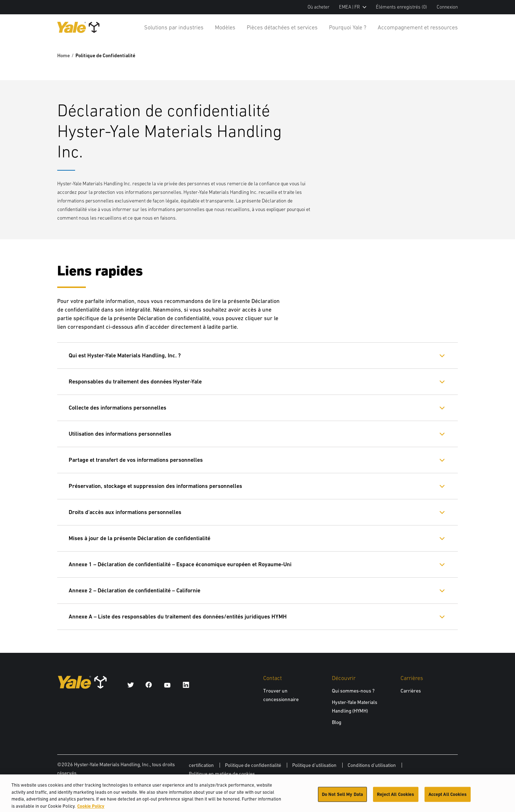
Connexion (447, 7)
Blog (337, 722)
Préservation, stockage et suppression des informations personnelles (155, 486)
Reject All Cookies (396, 797)
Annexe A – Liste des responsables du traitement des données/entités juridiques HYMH (178, 617)
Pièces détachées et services (282, 27)
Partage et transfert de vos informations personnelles (136, 460)
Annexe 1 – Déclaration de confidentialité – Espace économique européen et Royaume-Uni (180, 564)
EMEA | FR (353, 7)
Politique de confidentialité (253, 765)
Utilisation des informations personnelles (120, 434)
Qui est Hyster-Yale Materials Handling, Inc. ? (125, 355)
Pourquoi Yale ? (348, 27)
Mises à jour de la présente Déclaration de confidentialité (139, 538)
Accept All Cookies (448, 797)
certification (201, 765)
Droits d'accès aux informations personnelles (125, 512)
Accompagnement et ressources (418, 27)
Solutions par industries (174, 27)
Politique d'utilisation (314, 765)
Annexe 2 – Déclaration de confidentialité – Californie (134, 590)
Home (63, 55)
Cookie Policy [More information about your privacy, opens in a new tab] (91, 809)
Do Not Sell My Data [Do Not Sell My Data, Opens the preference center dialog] (342, 797)
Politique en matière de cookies (222, 774)
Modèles (225, 27)
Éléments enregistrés (401, 7)
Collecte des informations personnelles (117, 408)
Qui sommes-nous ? (353, 691)
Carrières (411, 691)
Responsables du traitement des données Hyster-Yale (135, 381)
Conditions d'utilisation (372, 765)
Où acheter (318, 7)
